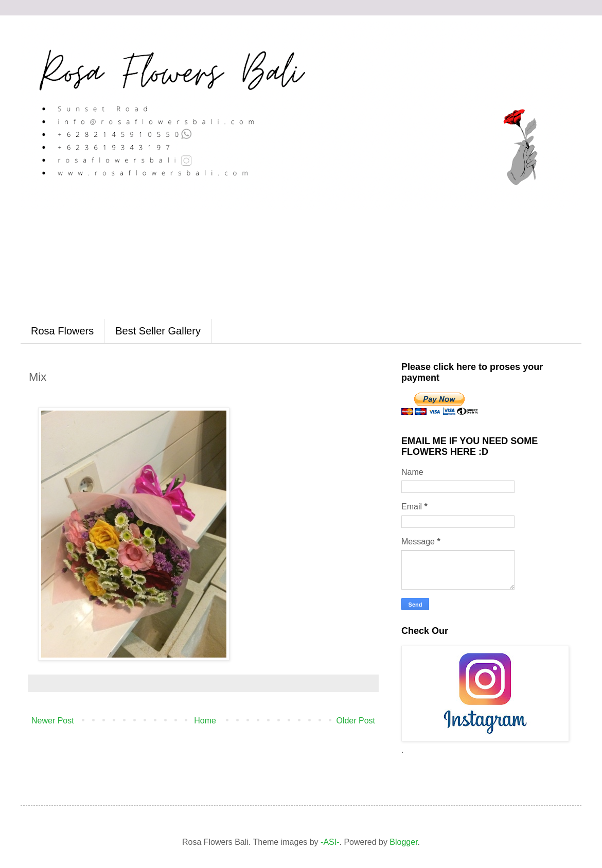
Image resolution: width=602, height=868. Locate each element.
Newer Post (53, 721)
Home (205, 721)
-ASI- (330, 842)
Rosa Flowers (62, 331)
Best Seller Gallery (158, 331)
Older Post (356, 721)
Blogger (403, 842)
